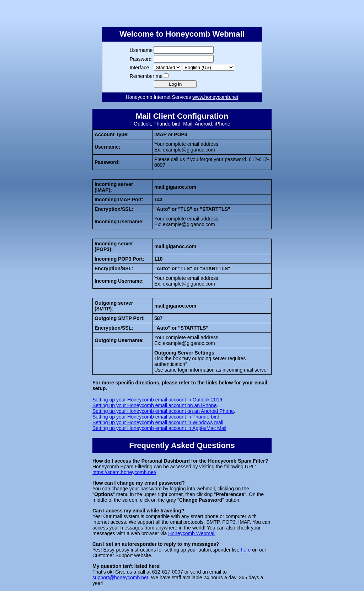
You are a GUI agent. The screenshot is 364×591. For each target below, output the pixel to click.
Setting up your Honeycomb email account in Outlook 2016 (157, 400)
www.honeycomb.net (215, 97)
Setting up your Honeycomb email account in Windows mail (158, 422)
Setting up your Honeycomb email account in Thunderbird (156, 417)
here (246, 550)
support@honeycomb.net (120, 577)
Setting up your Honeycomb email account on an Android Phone (163, 411)
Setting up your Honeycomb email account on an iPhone (154, 405)
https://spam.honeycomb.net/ (124, 472)
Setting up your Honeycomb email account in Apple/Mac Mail (159, 428)
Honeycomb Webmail (192, 533)
